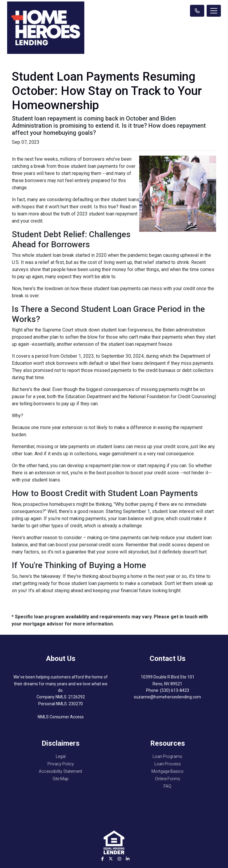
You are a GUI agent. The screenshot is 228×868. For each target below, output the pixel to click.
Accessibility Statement (61, 771)
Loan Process (168, 764)
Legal (61, 756)
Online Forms (168, 779)
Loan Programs (167, 756)
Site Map (61, 779)
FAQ (167, 786)
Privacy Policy (61, 764)
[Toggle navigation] (214, 11)
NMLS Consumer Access (61, 717)
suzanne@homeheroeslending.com (167, 697)
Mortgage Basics (167, 771)
